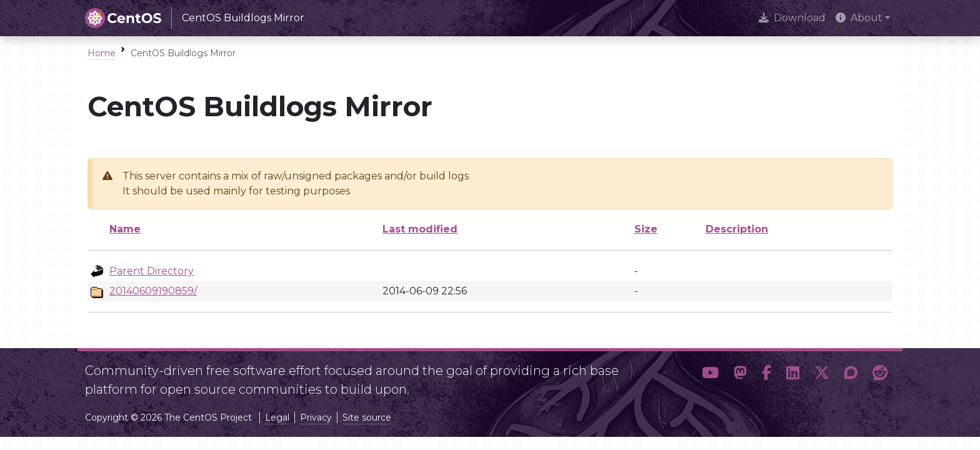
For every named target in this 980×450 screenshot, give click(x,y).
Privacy (316, 417)
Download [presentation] (792, 18)
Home (102, 53)
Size (646, 229)
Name (125, 229)
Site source (367, 417)
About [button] (859, 18)
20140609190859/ (153, 291)
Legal (277, 417)
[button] (710, 375)
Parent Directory (152, 271)
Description (737, 229)
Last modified (420, 229)
